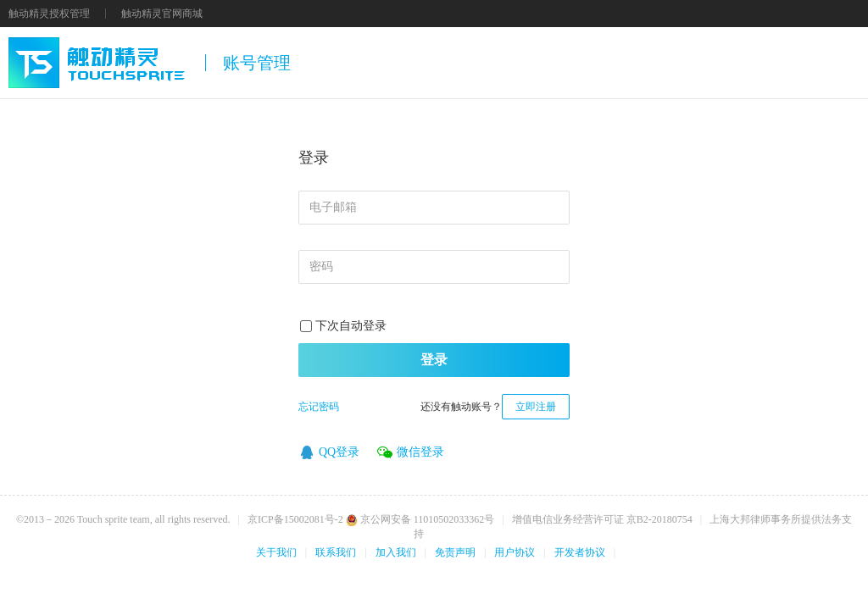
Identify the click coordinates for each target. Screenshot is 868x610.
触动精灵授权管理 (49, 14)
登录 (434, 360)
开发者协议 (580, 552)
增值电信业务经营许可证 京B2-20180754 (602, 519)
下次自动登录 (351, 326)
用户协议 (515, 552)
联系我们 (336, 552)
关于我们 (276, 552)
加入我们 (396, 552)
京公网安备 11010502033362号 (420, 519)
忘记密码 (319, 407)
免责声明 (455, 552)
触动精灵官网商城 (162, 14)
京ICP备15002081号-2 (295, 519)
